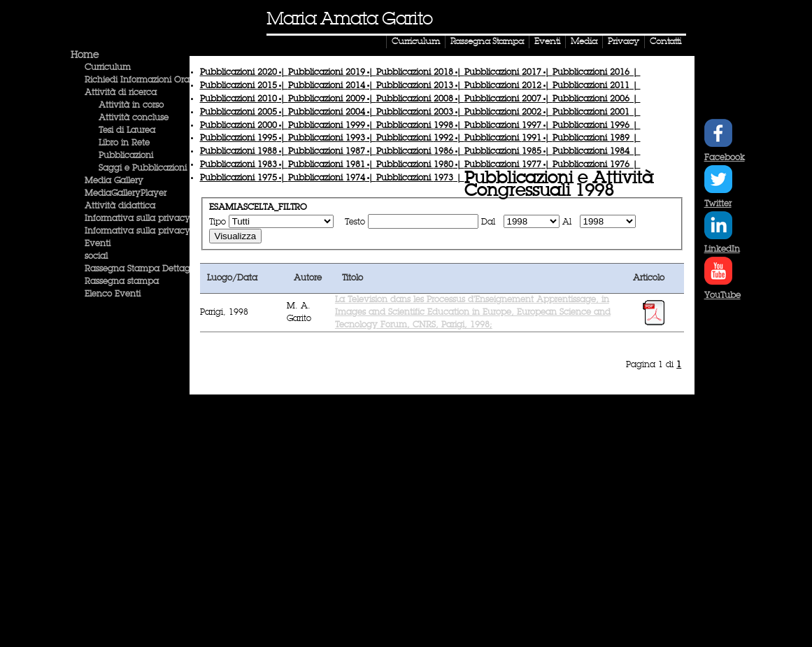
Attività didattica (120, 206)
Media (584, 42)
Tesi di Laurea (127, 131)
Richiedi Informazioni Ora (137, 80)
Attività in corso (131, 106)
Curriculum (416, 42)
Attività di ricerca (121, 93)
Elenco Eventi (113, 294)
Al (568, 222)
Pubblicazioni (126, 156)
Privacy (624, 42)
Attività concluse (134, 118)
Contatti (665, 42)
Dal (490, 222)
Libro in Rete (124, 143)
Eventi (547, 42)
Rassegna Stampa (487, 42)
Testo (355, 222)
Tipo (218, 222)
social (96, 257)
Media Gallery (114, 181)
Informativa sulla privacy (137, 219)
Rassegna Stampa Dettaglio (142, 269)
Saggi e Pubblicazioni (143, 169)
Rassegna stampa (122, 282)
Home (85, 55)
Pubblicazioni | (244, 73)
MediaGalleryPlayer (126, 194)
